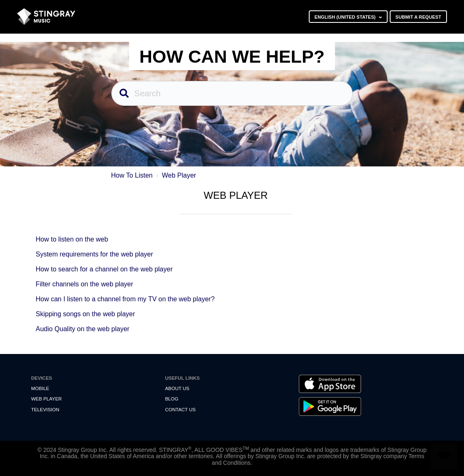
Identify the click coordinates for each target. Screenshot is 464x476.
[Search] (232, 93)
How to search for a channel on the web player (104, 269)
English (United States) (346, 17)
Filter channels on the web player (84, 284)
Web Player (179, 175)
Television (45, 410)
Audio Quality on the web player (83, 329)
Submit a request (418, 17)
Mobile (40, 388)
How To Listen (132, 175)
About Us (177, 388)
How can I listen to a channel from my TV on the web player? (125, 299)
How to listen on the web (72, 239)
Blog (172, 399)
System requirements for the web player (94, 254)
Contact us (181, 410)
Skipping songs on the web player (85, 314)
